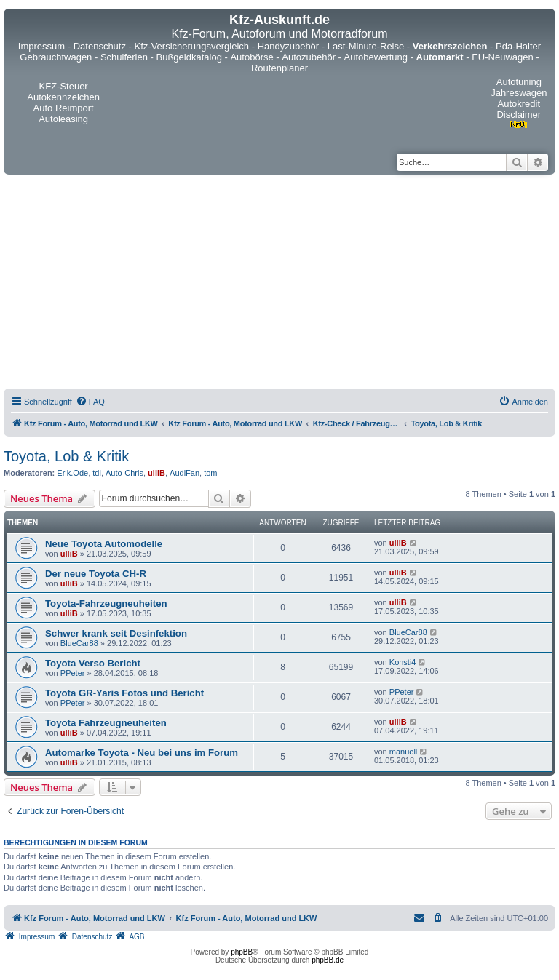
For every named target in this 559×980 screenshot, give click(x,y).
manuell (404, 752)
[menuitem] (90, 402)
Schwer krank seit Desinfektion (116, 633)
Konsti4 (403, 662)
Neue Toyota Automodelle (104, 544)
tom (210, 473)
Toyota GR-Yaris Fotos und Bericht (124, 693)
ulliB (156, 473)
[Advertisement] (279, 284)
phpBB (242, 952)
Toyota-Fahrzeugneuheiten (106, 603)
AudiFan (185, 473)
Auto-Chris (124, 473)
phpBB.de (328, 960)
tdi (97, 473)
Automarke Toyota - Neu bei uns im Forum (142, 753)
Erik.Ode (72, 473)
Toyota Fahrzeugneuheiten (106, 723)
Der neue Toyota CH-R (96, 574)
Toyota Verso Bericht (93, 663)
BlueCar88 (79, 643)
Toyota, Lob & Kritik (66, 456)
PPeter (73, 673)
